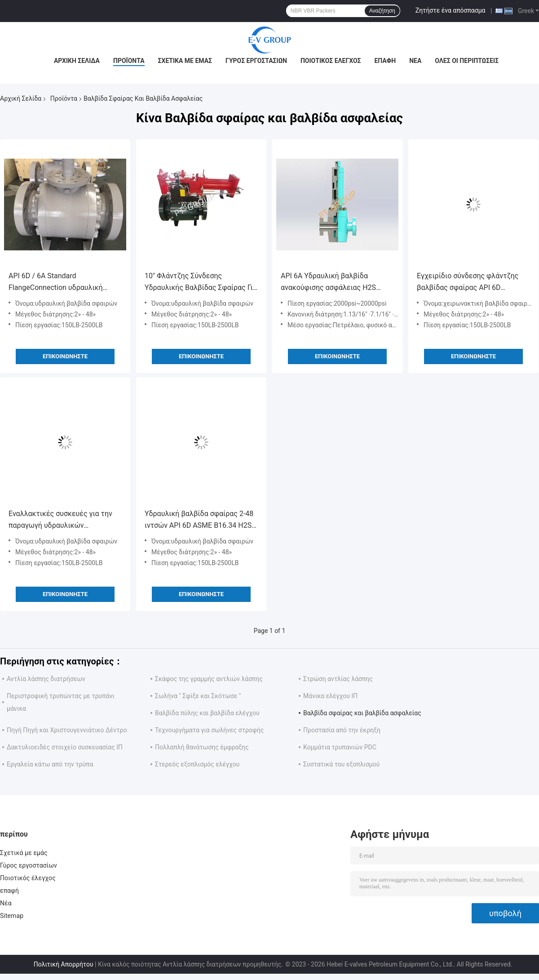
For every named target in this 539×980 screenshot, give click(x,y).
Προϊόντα (129, 61)
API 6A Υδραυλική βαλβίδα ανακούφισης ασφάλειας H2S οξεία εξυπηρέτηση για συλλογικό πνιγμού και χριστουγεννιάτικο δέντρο (336, 283)
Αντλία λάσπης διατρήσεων (46, 679)
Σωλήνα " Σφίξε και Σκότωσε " (198, 696)
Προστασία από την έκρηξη (342, 730)
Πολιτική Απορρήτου (64, 964)
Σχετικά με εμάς (185, 61)
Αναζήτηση (382, 11)
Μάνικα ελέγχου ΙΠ (330, 696)
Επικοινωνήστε (65, 356)
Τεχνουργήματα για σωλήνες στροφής (209, 730)
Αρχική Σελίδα (77, 61)
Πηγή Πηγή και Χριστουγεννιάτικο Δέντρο (67, 730)
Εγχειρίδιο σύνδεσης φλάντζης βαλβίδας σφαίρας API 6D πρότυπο (468, 283)
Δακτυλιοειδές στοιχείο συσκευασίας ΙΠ (65, 747)
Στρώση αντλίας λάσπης (338, 679)
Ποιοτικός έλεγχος (331, 61)
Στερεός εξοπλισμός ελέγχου (197, 764)
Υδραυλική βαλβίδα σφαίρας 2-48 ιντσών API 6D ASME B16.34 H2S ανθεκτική (199, 520)
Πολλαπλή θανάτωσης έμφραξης (202, 747)
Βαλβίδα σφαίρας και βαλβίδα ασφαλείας (362, 713)
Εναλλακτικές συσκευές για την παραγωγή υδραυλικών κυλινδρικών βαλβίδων (60, 520)
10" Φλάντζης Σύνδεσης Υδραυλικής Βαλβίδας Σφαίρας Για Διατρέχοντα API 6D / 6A (201, 283)
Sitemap (12, 916)
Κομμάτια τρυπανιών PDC (340, 747)
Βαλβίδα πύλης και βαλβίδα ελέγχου (207, 713)
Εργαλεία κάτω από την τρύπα (50, 764)
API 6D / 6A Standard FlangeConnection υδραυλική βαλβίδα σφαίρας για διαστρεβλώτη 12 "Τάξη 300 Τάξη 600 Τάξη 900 (63, 283)
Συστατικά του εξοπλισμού (341, 764)
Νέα (415, 61)
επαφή (385, 61)
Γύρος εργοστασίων (256, 61)
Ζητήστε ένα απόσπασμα (451, 10)
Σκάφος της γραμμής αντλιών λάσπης (209, 679)
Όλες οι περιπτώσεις (467, 61)
